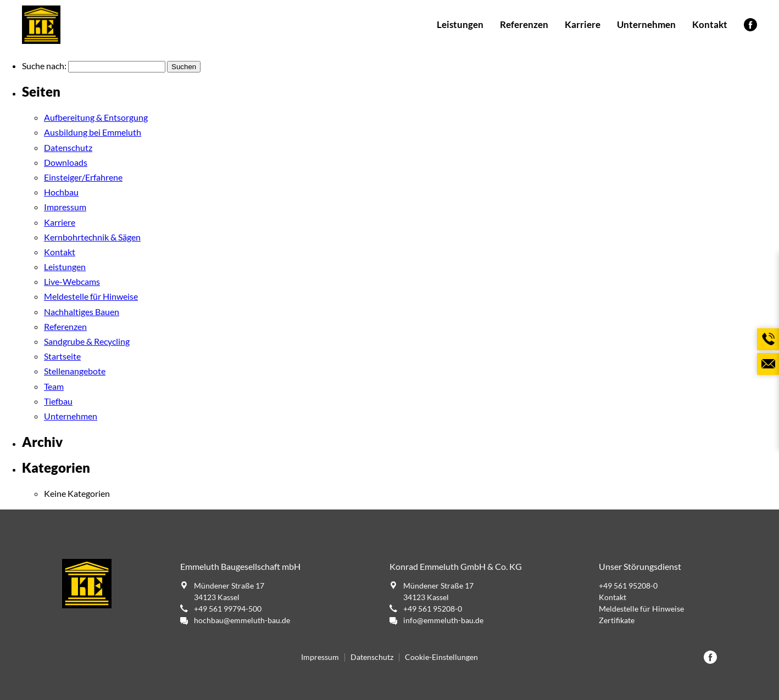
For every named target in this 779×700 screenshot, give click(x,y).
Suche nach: (44, 66)
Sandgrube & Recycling (87, 341)
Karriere (583, 24)
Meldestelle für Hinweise (91, 296)
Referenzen (524, 24)
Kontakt (710, 24)
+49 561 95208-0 (433, 609)
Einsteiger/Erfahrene (83, 177)
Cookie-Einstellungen (441, 657)
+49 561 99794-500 (228, 609)
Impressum (65, 207)
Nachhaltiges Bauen (82, 312)
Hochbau (61, 192)
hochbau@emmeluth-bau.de (242, 620)
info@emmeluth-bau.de (443, 620)
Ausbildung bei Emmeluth (93, 132)
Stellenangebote (75, 371)
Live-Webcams (72, 281)
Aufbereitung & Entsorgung (96, 117)
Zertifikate (617, 620)
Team (54, 386)
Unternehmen (646, 24)
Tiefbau (58, 401)
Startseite (62, 356)
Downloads (66, 162)
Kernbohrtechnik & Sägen (92, 237)
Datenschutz (68, 147)
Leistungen (460, 24)
